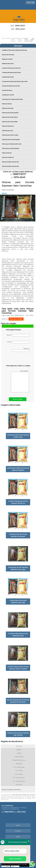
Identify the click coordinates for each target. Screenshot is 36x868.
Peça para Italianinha (8, 157)
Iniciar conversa (15, 859)
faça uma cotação (16, 319)
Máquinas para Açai (8, 131)
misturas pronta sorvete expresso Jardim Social (18, 436)
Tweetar (4, 193)
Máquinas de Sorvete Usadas (10, 122)
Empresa (18, 831)
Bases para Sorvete (7, 59)
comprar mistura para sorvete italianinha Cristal (18, 635)
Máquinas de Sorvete (8, 108)
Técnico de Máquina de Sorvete (11, 166)
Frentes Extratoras (7, 90)
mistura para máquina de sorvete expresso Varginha (18, 469)
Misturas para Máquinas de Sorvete (12, 144)
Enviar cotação (18, 399)
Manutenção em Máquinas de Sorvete (13, 99)
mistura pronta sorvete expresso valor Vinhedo (18, 734)
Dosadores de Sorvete (8, 77)
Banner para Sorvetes (8, 55)
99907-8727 (20, 26)
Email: (19, 342)
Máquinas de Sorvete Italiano (10, 117)
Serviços (18, 46)
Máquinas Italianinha (8, 126)
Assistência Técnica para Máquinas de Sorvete (15, 50)
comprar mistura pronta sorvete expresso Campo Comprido (18, 668)
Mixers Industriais (7, 153)
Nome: (18, 335)
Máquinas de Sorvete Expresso (10, 113)
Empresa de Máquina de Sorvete (11, 86)
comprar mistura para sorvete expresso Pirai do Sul (18, 502)
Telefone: (21, 350)
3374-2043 (20, 29)
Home (18, 825)
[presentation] (18, 359)
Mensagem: (20, 381)
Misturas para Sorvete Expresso (11, 148)
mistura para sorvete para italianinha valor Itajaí (18, 602)
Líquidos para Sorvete (8, 95)
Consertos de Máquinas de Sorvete (11, 72)
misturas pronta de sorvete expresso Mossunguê (18, 535)
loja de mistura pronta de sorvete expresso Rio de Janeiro (18, 701)
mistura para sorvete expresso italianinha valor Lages (18, 568)
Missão (18, 837)
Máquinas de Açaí (7, 104)
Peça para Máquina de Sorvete (11, 162)
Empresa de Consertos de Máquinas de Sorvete (15, 81)
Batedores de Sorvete (8, 64)
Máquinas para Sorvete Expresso (11, 139)
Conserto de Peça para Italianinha (11, 68)
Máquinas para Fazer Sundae (10, 135)
